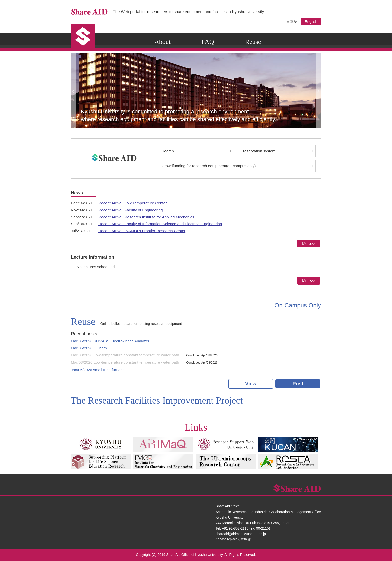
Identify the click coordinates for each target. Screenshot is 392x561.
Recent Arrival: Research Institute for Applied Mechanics (146, 217)
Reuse (253, 42)
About (163, 42)
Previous (73, 91)
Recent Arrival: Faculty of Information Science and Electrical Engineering (160, 224)
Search (168, 151)
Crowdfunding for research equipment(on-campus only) (209, 166)
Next (318, 91)
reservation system (259, 151)
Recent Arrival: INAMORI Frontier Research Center (142, 231)
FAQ (208, 42)
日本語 (292, 21)
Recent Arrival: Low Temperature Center (133, 203)
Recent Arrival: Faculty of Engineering (131, 210)
